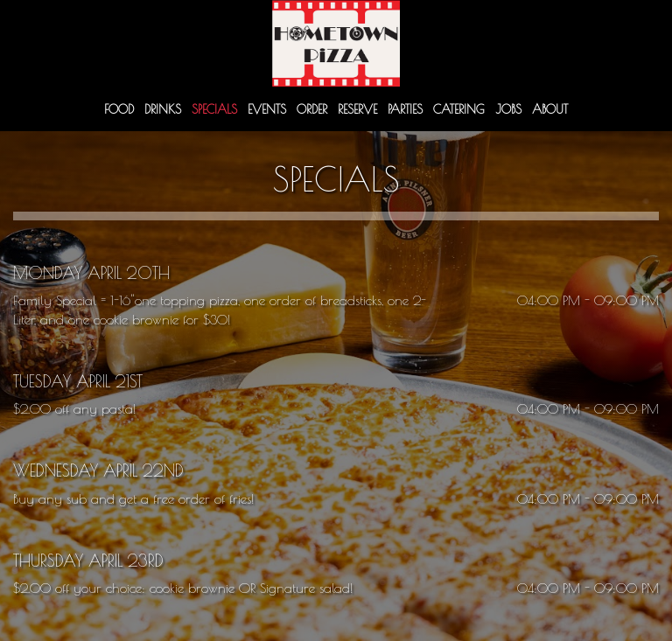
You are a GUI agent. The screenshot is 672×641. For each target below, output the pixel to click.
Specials (214, 109)
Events (267, 109)
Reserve (357, 109)
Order (312, 109)
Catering (459, 109)
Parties (405, 109)
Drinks (163, 109)
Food (119, 109)
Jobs (508, 109)
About (550, 109)
